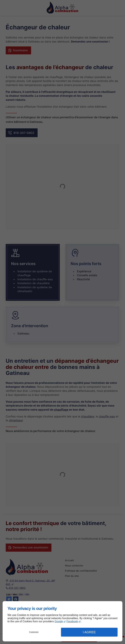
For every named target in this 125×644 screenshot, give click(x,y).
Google (59, 621)
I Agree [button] (89, 632)
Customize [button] (34, 632)
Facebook (72, 621)
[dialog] (62, 621)
